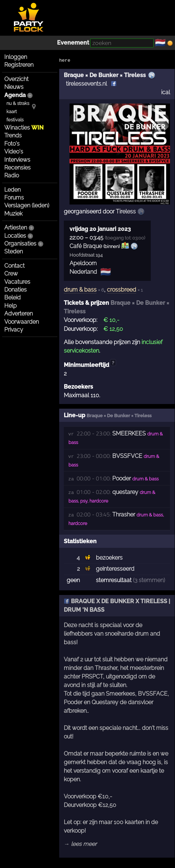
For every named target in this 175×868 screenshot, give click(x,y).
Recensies (17, 168)
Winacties (24, 128)
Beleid (12, 297)
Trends (13, 135)
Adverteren (19, 314)
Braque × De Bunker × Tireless (105, 75)
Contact (14, 266)
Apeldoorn (83, 263)
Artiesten (16, 228)
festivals (15, 120)
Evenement (73, 43)
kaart (12, 112)
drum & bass (80, 290)
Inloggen (16, 57)
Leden (12, 190)
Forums (14, 198)
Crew (11, 274)
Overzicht (16, 79)
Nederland (83, 272)
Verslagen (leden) (27, 205)
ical (166, 92)
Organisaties (20, 244)
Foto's (12, 144)
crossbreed (122, 290)
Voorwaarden (22, 322)
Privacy (14, 330)
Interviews (17, 160)
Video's (14, 152)
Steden (14, 251)
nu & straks (18, 103)
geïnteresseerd (115, 569)
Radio (12, 175)
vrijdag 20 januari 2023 (100, 229)
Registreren (19, 65)
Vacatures (17, 282)
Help (11, 306)
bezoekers (109, 558)
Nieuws (14, 87)
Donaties (16, 290)
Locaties (15, 236)
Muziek (13, 214)
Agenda (15, 95)
